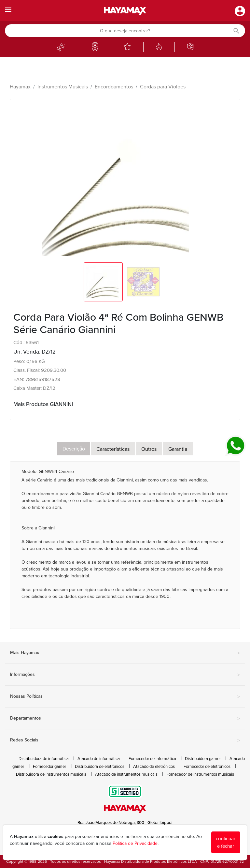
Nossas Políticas (125, 697)
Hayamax (20, 87)
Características (113, 449)
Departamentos (125, 719)
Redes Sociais (125, 740)
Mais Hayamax (125, 653)
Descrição (74, 449)
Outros (149, 449)
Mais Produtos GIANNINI (43, 404)
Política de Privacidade (135, 843)
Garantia (178, 449)
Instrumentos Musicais (63, 87)
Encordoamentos (114, 87)
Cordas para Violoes (163, 87)
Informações (125, 675)
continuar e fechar (226, 842)
